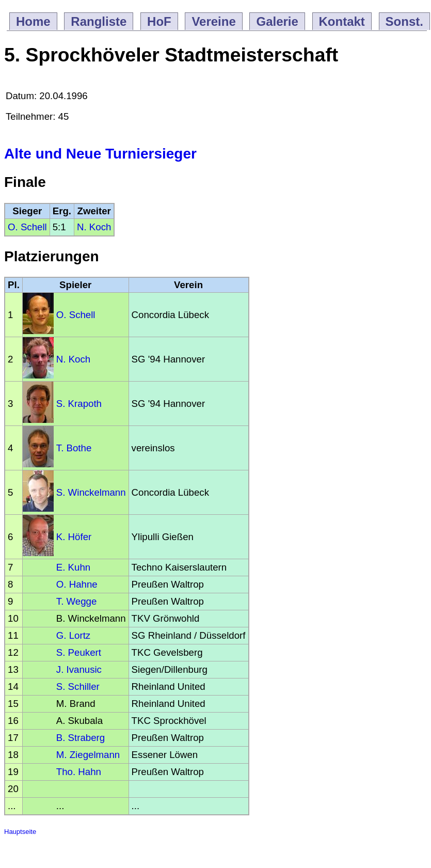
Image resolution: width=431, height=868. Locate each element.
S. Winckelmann (91, 492)
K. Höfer (74, 537)
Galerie (277, 21)
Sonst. (404, 21)
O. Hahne (77, 584)
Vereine (213, 21)
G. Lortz (73, 635)
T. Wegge (76, 601)
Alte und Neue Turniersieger (100, 154)
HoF (159, 21)
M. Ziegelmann (88, 755)
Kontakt (342, 21)
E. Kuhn (73, 567)
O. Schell (27, 227)
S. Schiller (78, 686)
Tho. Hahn (79, 772)
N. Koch (94, 227)
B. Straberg (81, 738)
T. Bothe (74, 448)
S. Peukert (79, 652)
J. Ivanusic (79, 669)
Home (33, 21)
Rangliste (99, 21)
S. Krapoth (79, 404)
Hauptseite (20, 832)
